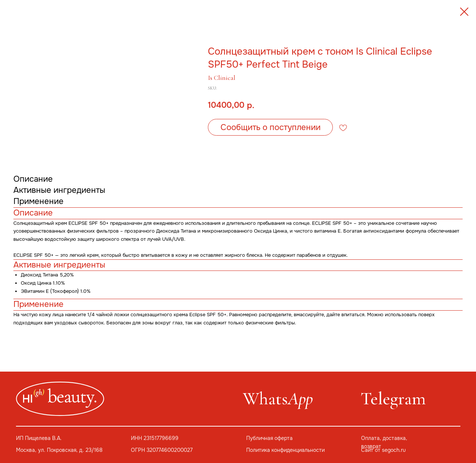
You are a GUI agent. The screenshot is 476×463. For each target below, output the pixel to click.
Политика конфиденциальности (285, 450)
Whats (278, 399)
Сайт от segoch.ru (383, 450)
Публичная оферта (269, 438)
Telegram (393, 399)
